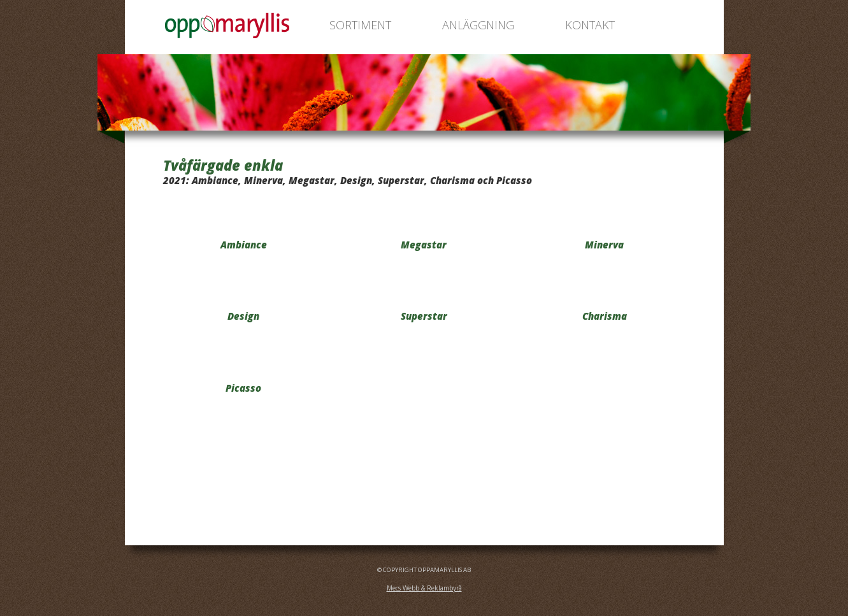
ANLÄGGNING (478, 25)
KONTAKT (590, 25)
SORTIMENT (360, 25)
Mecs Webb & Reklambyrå (424, 588)
